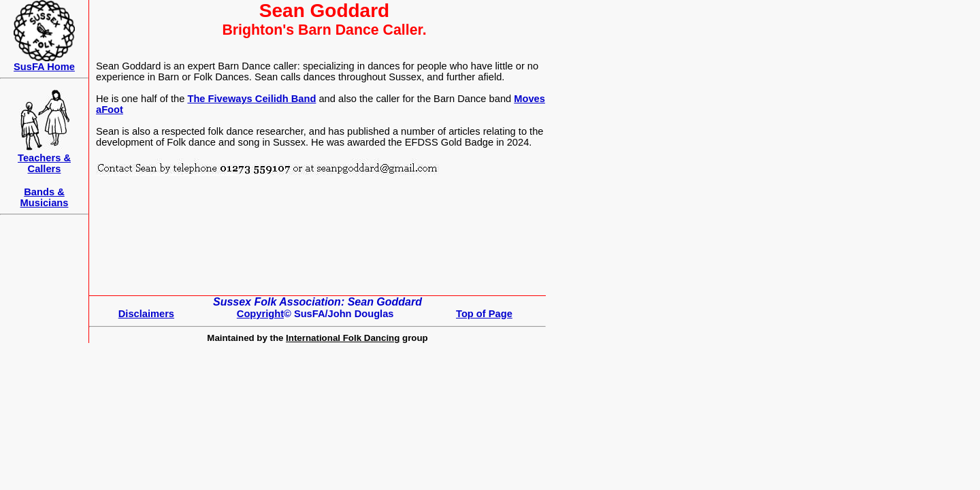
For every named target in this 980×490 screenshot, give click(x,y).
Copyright (260, 314)
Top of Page (484, 314)
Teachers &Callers (44, 163)
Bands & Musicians (45, 197)
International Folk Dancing (343, 338)
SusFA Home (44, 67)
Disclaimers (146, 314)
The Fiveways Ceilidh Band (251, 99)
